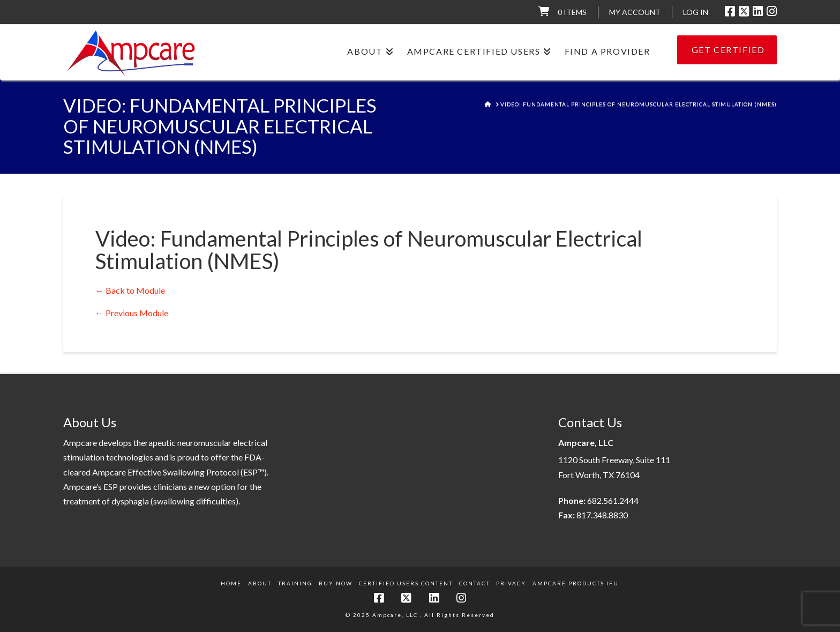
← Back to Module (130, 290)
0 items (572, 12)
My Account (635, 12)
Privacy (511, 583)
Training (295, 583)
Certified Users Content (406, 583)
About (260, 583)
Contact (474, 583)
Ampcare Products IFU (576, 583)
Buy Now (336, 583)
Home (231, 583)
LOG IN (696, 12)
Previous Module (132, 313)
